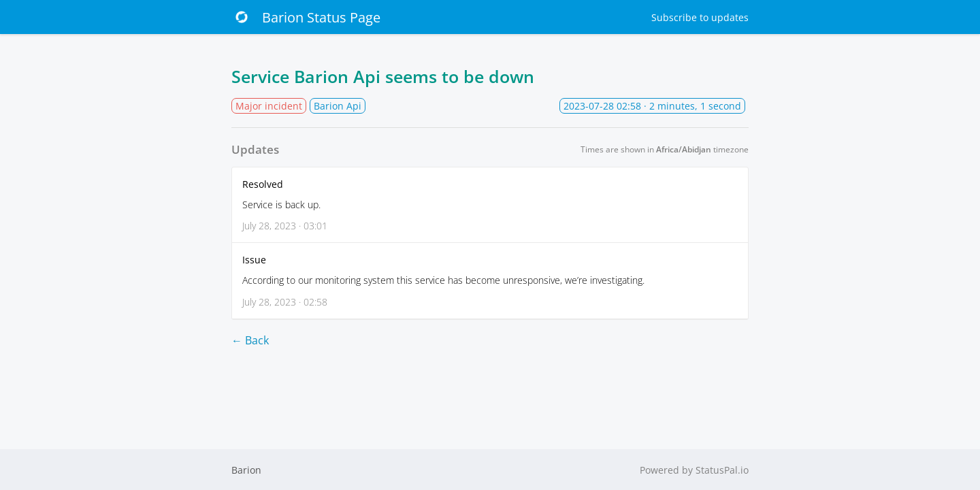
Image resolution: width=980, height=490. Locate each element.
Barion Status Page (306, 17)
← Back (250, 340)
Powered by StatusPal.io (694, 470)
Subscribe (700, 17)
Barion (246, 470)
